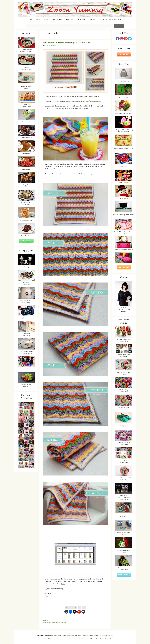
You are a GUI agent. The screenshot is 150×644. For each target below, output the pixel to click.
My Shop (111, 635)
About (38, 19)
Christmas (50, 639)
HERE (63, 584)
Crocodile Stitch (70, 639)
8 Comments (47, 624)
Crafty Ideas (70, 19)
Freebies (112, 639)
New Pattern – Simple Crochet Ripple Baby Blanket (67, 43)
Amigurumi (106, 639)
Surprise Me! (124, 267)
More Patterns (124, 575)
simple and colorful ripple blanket (89, 101)
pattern (58, 622)
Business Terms (103, 635)
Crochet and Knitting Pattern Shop (110, 19)
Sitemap (97, 635)
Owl (45, 639)
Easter (87, 639)
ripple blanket (63, 622)
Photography (82, 19)
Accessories (78, 639)
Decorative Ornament (59, 639)
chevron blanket (48, 622)
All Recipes (26, 241)
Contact (47, 19)
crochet (46, 620)
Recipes (93, 19)
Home (83, 639)
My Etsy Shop (124, 54)
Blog (30, 19)
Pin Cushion (99, 639)
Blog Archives (58, 19)
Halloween (93, 639)
